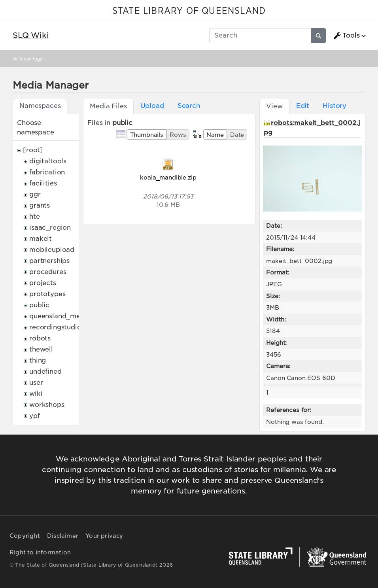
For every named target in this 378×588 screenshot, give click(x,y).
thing (38, 360)
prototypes (47, 294)
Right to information (40, 552)
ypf (35, 416)
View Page (31, 59)
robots (40, 338)
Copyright (25, 536)
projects (43, 283)
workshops (47, 405)
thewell (41, 349)
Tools (346, 36)
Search (189, 106)
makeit (41, 239)
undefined (45, 372)
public (39, 305)
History (335, 106)
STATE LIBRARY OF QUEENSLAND (189, 11)
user (36, 383)
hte (35, 216)
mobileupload (52, 250)
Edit (303, 106)
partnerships (49, 261)
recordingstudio (55, 327)
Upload (152, 106)
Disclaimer (63, 536)
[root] (33, 150)
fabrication (47, 172)
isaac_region (50, 228)
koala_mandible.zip (168, 177)
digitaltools (48, 161)
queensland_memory (63, 316)
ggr (35, 194)
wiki (36, 394)
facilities (43, 183)
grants (40, 205)
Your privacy (104, 536)
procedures (48, 272)
